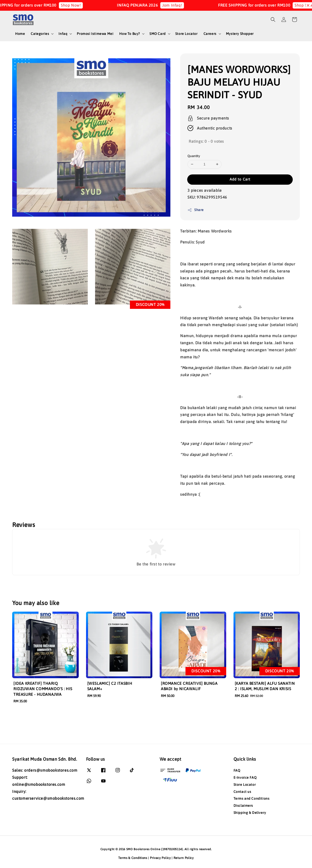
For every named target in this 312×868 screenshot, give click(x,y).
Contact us (242, 792)
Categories (40, 34)
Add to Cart (240, 179)
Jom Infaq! (177, 5)
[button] (273, 20)
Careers (210, 34)
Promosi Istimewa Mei (95, 34)
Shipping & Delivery (250, 813)
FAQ (237, 770)
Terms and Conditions (252, 798)
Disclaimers (243, 806)
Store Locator (186, 34)
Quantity (194, 156)
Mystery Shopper (240, 34)
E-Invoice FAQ (245, 777)
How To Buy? (130, 34)
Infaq (63, 34)
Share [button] (196, 210)
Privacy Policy (160, 858)
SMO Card (158, 34)
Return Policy (184, 858)
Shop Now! (76, 5)
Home (20, 34)
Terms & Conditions (133, 858)
